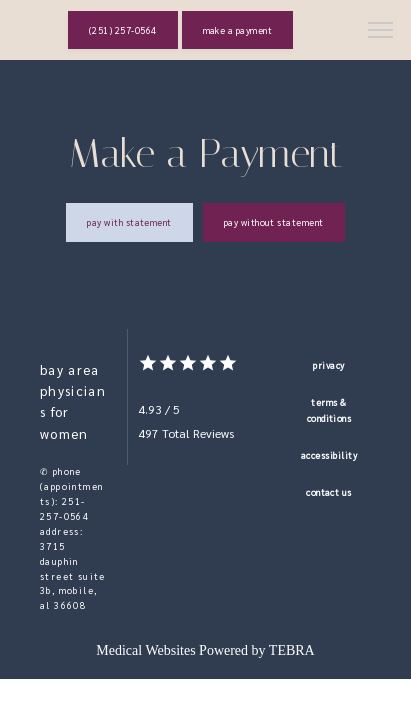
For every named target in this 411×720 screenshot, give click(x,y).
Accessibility (329, 455)
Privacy (328, 365)
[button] (381, 32)
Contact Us (329, 492)
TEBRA (292, 650)
